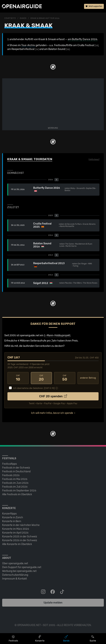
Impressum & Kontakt (15, 579)
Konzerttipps (9, 514)
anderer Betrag (88, 378)
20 (41, 378)
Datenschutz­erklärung (15, 575)
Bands (23, 18)
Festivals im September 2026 (19, 491)
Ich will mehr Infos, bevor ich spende (52, 413)
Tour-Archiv (28, 45)
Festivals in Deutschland (16, 472)
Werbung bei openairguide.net (19, 571)
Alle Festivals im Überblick (17, 494)
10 (18, 378)
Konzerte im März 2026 (16, 529)
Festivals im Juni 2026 (15, 483)
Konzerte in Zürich (13, 517)
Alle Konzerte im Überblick (17, 544)
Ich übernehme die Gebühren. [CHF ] (34, 388)
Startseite (10, 18)
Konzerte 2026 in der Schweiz (20, 540)
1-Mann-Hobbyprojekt (57, 335)
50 (65, 378)
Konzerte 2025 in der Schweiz (20, 537)
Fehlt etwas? (94, 160)
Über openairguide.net (15, 563)
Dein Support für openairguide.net (22, 567)
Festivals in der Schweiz (16, 468)
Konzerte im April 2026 (15, 533)
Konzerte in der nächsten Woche (21, 525)
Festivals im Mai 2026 (15, 479)
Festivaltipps (10, 464)
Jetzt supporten (94, 6)
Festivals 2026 (11, 475)
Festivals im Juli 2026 (15, 487)
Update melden (53, 603)
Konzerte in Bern (12, 521)
